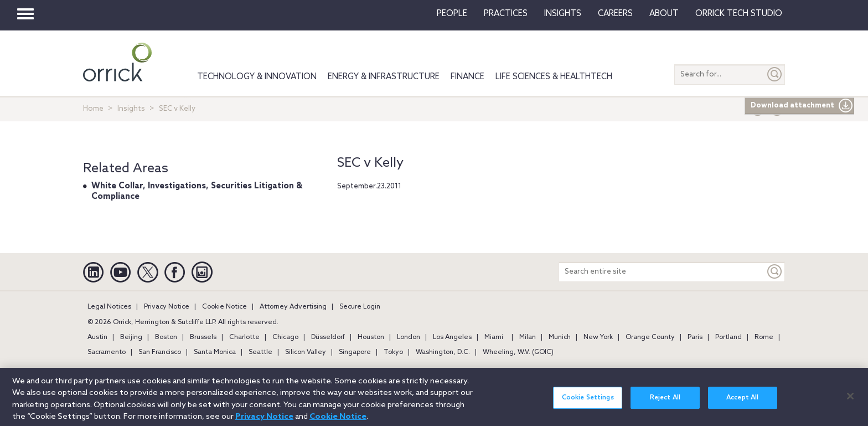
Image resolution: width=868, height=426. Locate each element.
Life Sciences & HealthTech (554, 77)
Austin (97, 337)
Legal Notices (109, 307)
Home (93, 109)
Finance (467, 77)
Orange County (650, 337)
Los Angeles (452, 337)
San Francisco (160, 352)
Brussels (203, 337)
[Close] (850, 402)
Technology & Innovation (257, 77)
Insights (131, 109)
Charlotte (244, 337)
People (452, 14)
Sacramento (107, 352)
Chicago (285, 337)
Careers (615, 14)
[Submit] (775, 75)
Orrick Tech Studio (739, 14)
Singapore (355, 352)
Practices (506, 14)
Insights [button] (563, 14)
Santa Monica (215, 352)
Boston (166, 337)
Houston (371, 337)
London (409, 337)
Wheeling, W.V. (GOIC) (518, 352)
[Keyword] (775, 272)
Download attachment (802, 106)
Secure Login (360, 307)
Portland (728, 337)
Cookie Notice (224, 307)
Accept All (742, 403)
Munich (560, 337)
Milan (528, 337)
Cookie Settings (588, 403)
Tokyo (393, 352)
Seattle (260, 352)
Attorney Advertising (293, 307)
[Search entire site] (662, 272)
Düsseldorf (328, 337)
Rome (764, 337)
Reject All (665, 403)
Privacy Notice (167, 307)
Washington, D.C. (443, 352)
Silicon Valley (306, 352)
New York (598, 337)
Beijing (131, 337)
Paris (695, 337)
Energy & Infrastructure (384, 77)
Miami (494, 337)
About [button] (664, 14)
